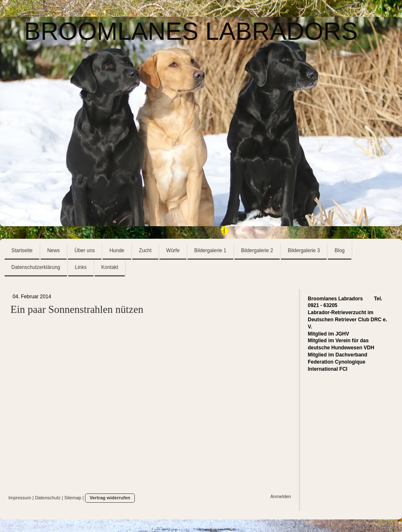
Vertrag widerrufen (110, 498)
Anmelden (281, 496)
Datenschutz (48, 498)
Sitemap (73, 498)
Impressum (20, 498)
